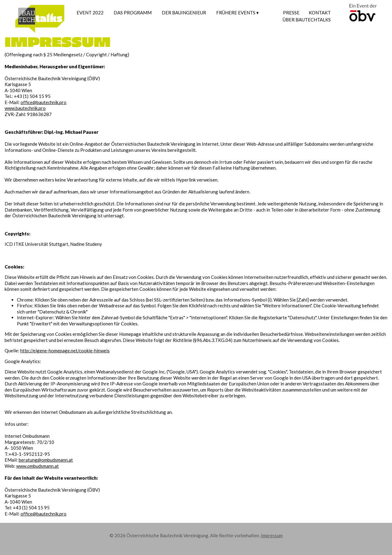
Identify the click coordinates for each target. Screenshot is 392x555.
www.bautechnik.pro (25, 108)
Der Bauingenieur (184, 13)
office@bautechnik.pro (43, 102)
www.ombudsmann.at (38, 466)
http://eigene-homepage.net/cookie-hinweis (65, 351)
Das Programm (133, 13)
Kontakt (320, 13)
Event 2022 (90, 13)
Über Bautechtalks (307, 20)
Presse (291, 13)
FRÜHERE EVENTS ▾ (237, 13)
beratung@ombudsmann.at (46, 460)
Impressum (272, 535)
